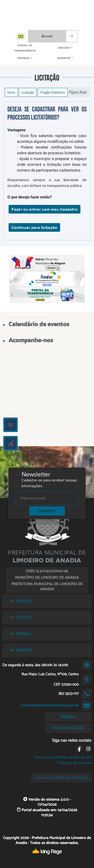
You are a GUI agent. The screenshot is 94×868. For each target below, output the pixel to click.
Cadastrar (47, 511)
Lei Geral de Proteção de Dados (61, 778)
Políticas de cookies (75, 763)
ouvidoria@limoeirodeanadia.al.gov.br (50, 705)
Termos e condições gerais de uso (63, 757)
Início (11, 92)
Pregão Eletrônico (53, 92)
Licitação (28, 92)
